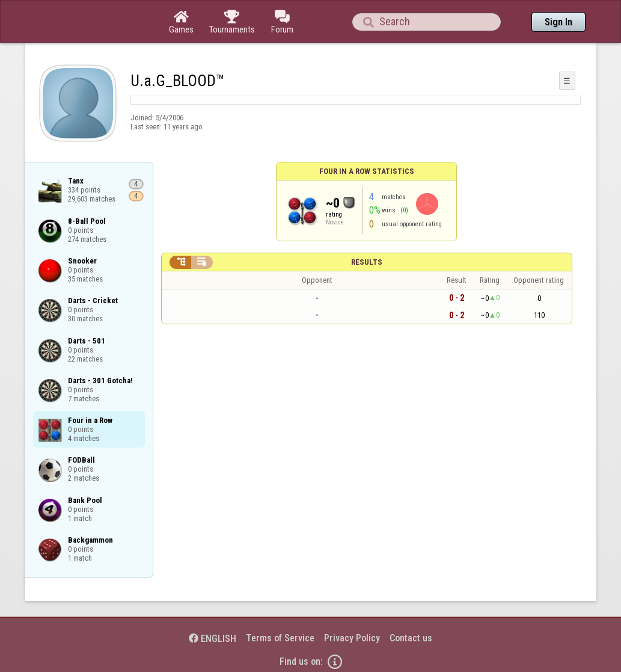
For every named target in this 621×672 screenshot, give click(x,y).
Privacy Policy (352, 638)
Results (367, 262)
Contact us (411, 638)
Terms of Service (280, 638)
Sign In (558, 22)
